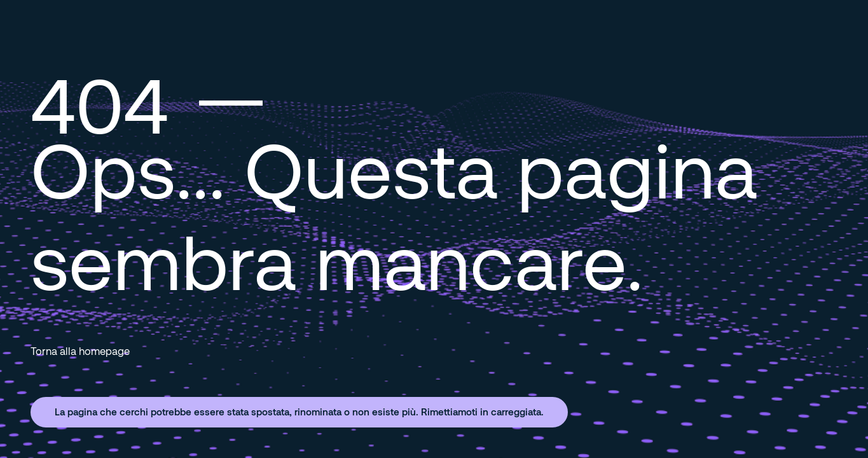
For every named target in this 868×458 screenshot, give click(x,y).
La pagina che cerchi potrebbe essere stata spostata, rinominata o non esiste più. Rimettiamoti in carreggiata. (299, 412)
